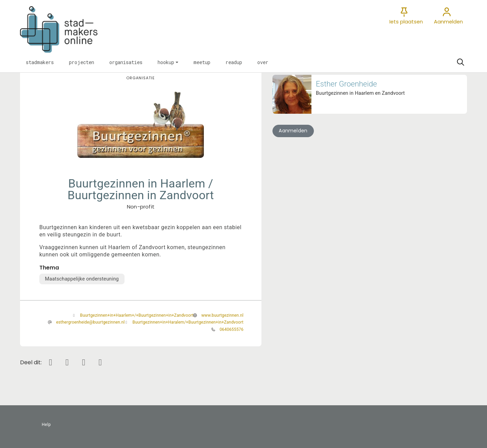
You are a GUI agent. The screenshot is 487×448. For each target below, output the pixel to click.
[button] (40, 62)
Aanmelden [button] (293, 131)
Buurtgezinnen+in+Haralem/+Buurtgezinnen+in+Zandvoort (188, 322)
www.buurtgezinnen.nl (222, 315)
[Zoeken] (460, 62)
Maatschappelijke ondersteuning (82, 279)
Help (46, 425)
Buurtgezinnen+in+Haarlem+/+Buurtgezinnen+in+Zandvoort (137, 315)
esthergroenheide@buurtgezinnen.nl (91, 322)
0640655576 (232, 329)
